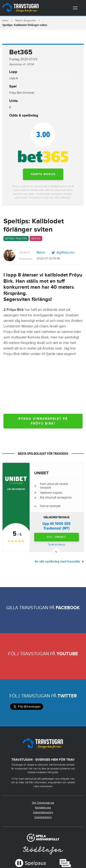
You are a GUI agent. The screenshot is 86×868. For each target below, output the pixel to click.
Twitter (67, 696)
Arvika (36, 239)
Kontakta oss (43, 807)
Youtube (67, 654)
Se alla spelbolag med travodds (57, 561)
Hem (5, 20)
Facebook (68, 608)
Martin (41, 253)
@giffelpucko (65, 253)
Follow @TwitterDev (62, 709)
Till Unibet (56, 537)
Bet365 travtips (16, 239)
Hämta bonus (43, 174)
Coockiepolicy (43, 817)
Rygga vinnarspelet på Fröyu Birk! (43, 421)
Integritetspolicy (43, 812)
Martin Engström (26, 20)
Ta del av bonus (56, 545)
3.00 (43, 134)
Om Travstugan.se (43, 803)
